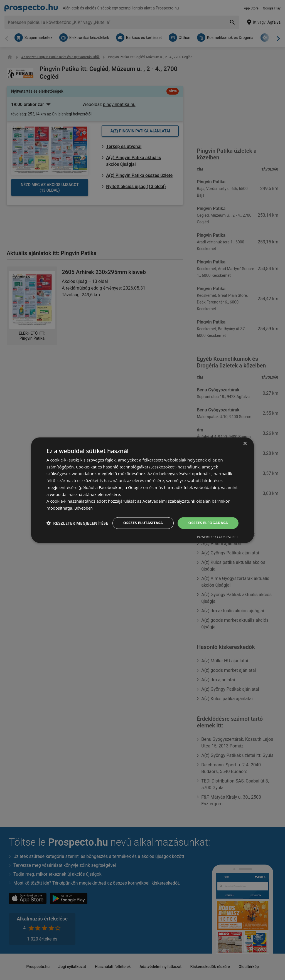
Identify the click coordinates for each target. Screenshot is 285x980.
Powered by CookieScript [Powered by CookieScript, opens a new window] (218, 542)
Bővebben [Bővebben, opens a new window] (84, 503)
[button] (77, 533)
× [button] (245, 438)
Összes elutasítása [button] (139, 518)
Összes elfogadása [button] (207, 518)
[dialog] (142, 490)
